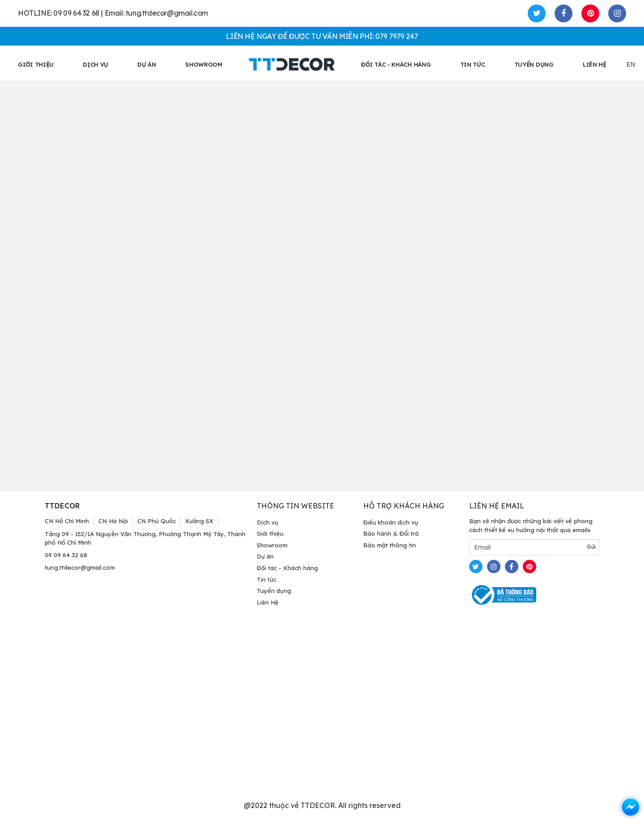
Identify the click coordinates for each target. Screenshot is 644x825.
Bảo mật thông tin (390, 545)
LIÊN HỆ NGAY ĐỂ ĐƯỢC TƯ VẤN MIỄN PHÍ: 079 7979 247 (322, 36)
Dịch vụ (95, 64)
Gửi (591, 547)
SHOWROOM (204, 64)
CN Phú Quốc (157, 521)
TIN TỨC (473, 64)
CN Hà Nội (113, 521)
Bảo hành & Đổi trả (391, 533)
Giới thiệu (270, 533)
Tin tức (267, 580)
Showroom (272, 545)
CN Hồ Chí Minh (67, 521)
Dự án (147, 64)
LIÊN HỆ (595, 64)
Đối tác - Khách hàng (287, 568)
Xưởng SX (199, 521)
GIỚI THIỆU (36, 64)
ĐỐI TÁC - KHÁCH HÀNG (396, 64)
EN (631, 64)
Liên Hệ (268, 602)
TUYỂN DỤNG (534, 64)
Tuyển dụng (274, 591)
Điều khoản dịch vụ (391, 522)
